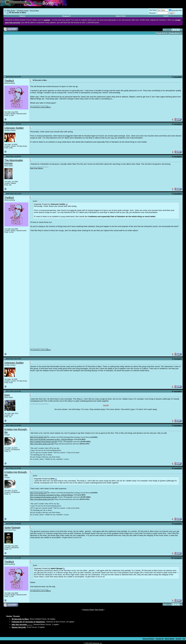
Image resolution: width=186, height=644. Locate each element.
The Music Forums (23, 10)
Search (166, 16)
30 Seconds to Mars (20, 619)
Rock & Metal (34, 10)
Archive (178, 639)
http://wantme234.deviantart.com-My (44, 442)
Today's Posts (121, 16)
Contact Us (160, 639)
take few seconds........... (22, 624)
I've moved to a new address (40, 107)
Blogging (66, 16)
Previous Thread (88, 610)
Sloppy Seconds (19, 627)
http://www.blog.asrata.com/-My (42, 444)
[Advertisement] (27, 55)
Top (184, 639)
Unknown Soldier (14, 128)
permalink (178, 77)
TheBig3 (9, 81)
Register (22, 16)
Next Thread (99, 610)
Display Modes (174, 33)
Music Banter (11, 10)
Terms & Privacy (148, 639)
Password (152, 13)
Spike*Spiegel (12, 528)
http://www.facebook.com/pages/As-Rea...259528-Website (52, 439)
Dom (7, 395)
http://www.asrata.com (38, 437)
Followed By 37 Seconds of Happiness (28, 622)
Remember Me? (176, 10)
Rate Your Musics (37, 168)
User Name (153, 10)
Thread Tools (161, 33)
